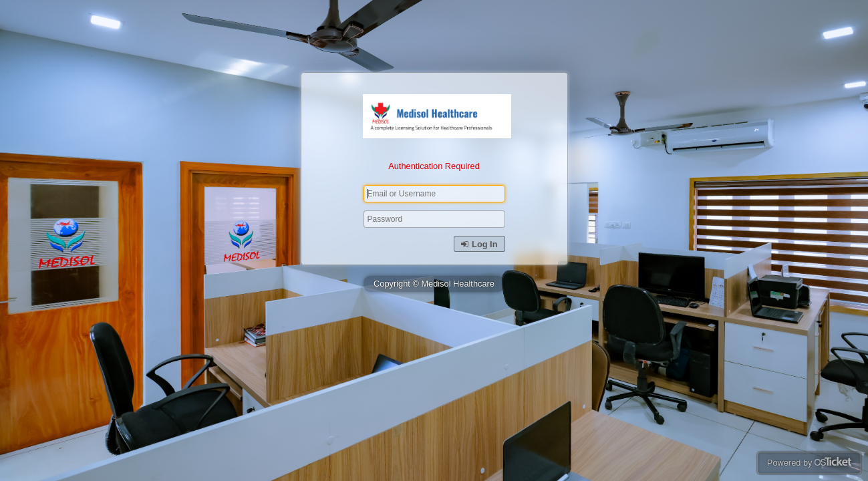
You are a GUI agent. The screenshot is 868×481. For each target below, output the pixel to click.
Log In (479, 244)
